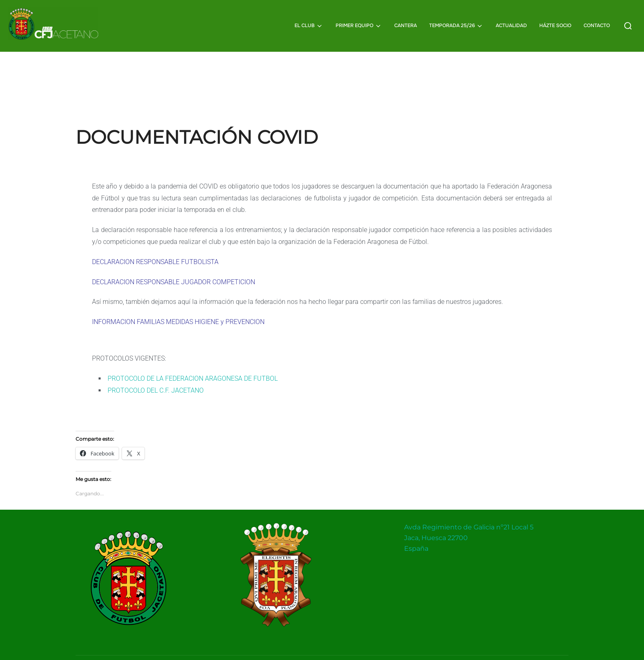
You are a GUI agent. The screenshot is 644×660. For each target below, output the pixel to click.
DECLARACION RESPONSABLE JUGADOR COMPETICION (174, 298)
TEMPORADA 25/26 (456, 26)
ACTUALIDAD (511, 25)
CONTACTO (597, 25)
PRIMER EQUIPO (359, 26)
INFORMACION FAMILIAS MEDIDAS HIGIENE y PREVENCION (178, 338)
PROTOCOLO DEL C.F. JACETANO (156, 406)
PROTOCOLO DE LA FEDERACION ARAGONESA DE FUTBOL (193, 395)
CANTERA (406, 25)
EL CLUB (309, 26)
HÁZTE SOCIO (555, 25)
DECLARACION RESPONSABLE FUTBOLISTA (155, 278)
